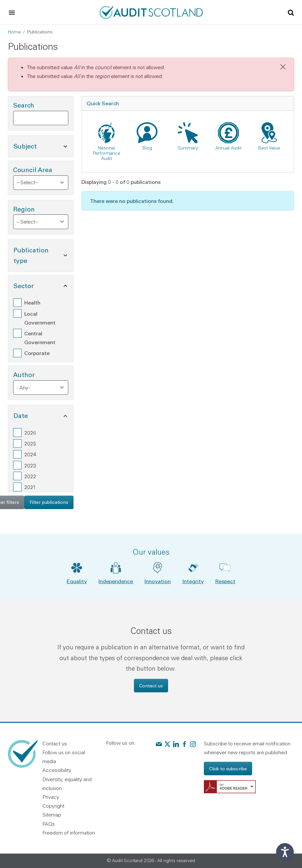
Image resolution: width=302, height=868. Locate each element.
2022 (30, 476)
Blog (147, 148)
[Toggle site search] (291, 12)
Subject (43, 145)
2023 (30, 465)
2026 (30, 433)
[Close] (283, 67)
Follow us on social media (64, 757)
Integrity (193, 581)
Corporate (37, 353)
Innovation (158, 581)
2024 (30, 454)
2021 (30, 487)
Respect (225, 581)
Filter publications (49, 502)
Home (14, 32)
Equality (77, 581)
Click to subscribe (228, 769)
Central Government (40, 338)
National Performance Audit (107, 153)
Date (43, 415)
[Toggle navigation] (12, 12)
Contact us (151, 686)
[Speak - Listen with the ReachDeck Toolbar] (285, 852)
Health (32, 302)
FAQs (49, 824)
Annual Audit (228, 148)
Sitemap (52, 815)
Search (24, 105)
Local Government (40, 318)
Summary (188, 148)
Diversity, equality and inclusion (67, 784)
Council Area (33, 170)
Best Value (269, 148)
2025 (30, 443)
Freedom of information (69, 833)
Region (24, 209)
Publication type (43, 255)
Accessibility (57, 770)
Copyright (53, 806)
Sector (43, 285)
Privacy (51, 797)
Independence (116, 581)
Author (24, 375)
